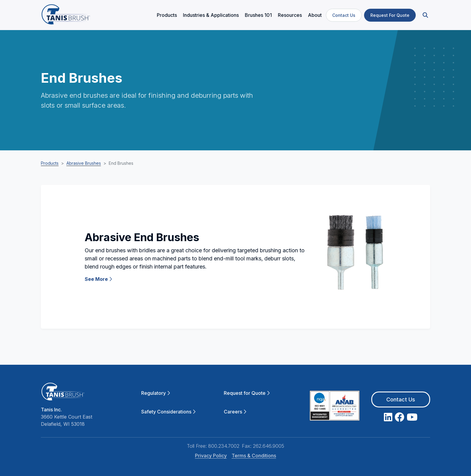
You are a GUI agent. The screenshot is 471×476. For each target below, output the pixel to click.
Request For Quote (390, 15)
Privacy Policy (211, 456)
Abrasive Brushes (84, 163)
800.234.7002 (224, 446)
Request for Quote (247, 393)
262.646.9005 (269, 446)
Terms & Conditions (254, 456)
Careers (235, 412)
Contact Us (344, 15)
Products (50, 163)
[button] (425, 15)
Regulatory (156, 393)
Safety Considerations (168, 412)
